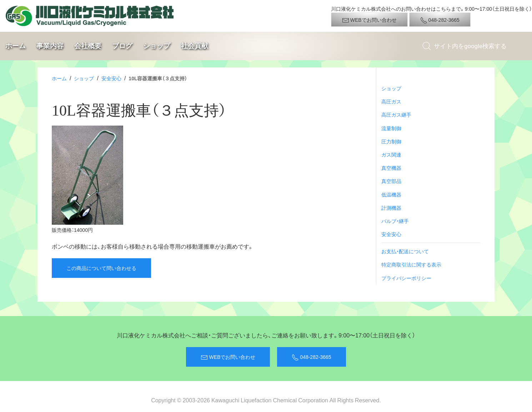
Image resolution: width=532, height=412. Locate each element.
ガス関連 (391, 154)
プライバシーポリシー (406, 278)
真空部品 (391, 181)
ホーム (16, 46)
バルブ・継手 (395, 221)
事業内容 (50, 46)
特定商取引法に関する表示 (411, 264)
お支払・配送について (405, 251)
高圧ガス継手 (396, 115)
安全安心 (111, 78)
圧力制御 (391, 141)
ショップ (157, 46)
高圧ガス (391, 101)
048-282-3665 (440, 20)
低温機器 (391, 194)
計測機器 (391, 208)
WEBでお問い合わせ (369, 20)
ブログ (122, 46)
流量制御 (391, 128)
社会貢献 (195, 46)
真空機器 (391, 168)
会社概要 (88, 46)
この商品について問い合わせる (101, 268)
